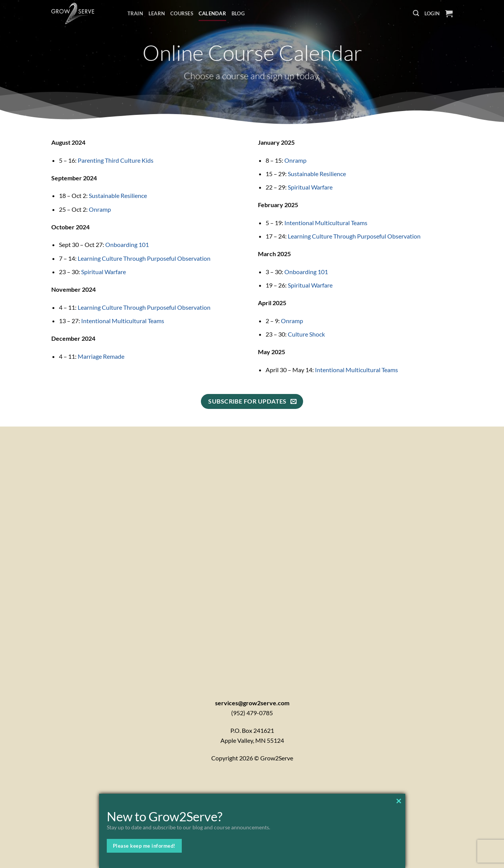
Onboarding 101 (127, 244)
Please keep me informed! (144, 846)
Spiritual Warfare (104, 272)
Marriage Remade (101, 356)
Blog (238, 13)
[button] (416, 13)
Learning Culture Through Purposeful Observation (144, 258)
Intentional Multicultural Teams (123, 321)
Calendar (212, 13)
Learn (157, 13)
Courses (182, 13)
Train (135, 13)
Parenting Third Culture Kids (116, 160)
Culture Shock (306, 334)
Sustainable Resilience (118, 195)
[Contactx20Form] (252, 553)
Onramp (100, 209)
